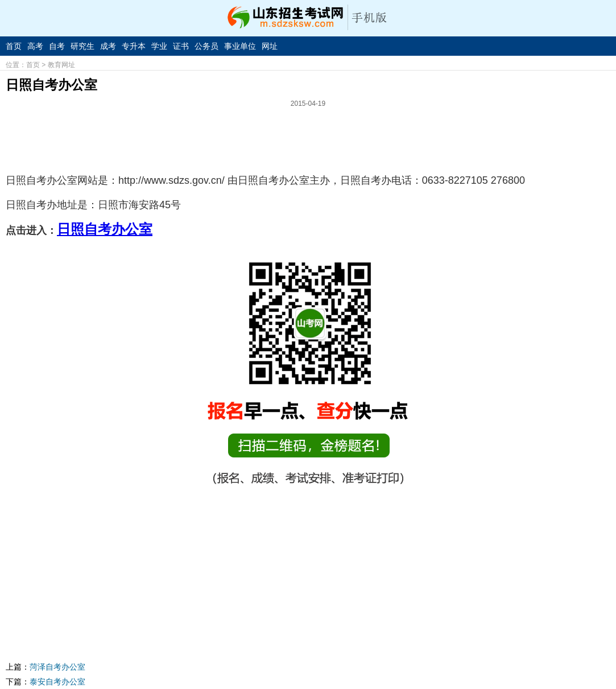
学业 (159, 46)
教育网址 (61, 65)
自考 (57, 46)
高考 (35, 46)
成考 (108, 46)
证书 (181, 46)
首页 (14, 46)
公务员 (206, 46)
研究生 (82, 46)
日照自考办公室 (105, 229)
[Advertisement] (308, 136)
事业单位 (240, 46)
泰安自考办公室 (57, 682)
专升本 (134, 46)
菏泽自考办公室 (57, 667)
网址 (270, 46)
